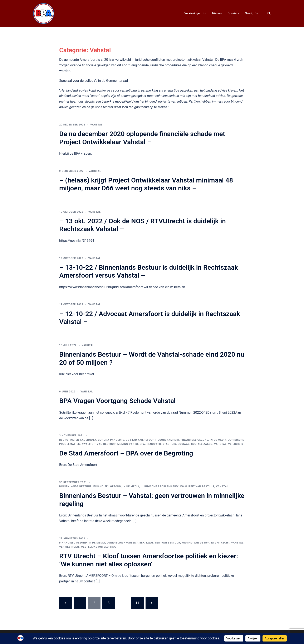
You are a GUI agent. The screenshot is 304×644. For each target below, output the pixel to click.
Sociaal (184, 444)
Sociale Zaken (202, 444)
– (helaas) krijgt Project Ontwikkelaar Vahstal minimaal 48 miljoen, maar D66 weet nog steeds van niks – (146, 184)
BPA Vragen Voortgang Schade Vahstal (117, 401)
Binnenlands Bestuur (75, 486)
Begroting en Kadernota (78, 440)
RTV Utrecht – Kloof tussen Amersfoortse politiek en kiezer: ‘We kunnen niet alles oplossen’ (149, 560)
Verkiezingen (193, 13)
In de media (218, 440)
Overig (249, 13)
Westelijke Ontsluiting (98, 547)
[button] (269, 14)
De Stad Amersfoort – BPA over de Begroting (126, 453)
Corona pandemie (111, 440)
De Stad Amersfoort (141, 440)
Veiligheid (236, 444)
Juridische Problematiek (160, 486)
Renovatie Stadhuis (161, 444)
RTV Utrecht (220, 543)
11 (137, 603)
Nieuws (217, 13)
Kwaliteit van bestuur (99, 444)
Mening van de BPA (131, 444)
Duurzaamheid (168, 440)
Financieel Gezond (194, 440)
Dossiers (233, 13)
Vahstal (96, 125)
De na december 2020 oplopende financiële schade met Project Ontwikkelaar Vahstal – (142, 138)
